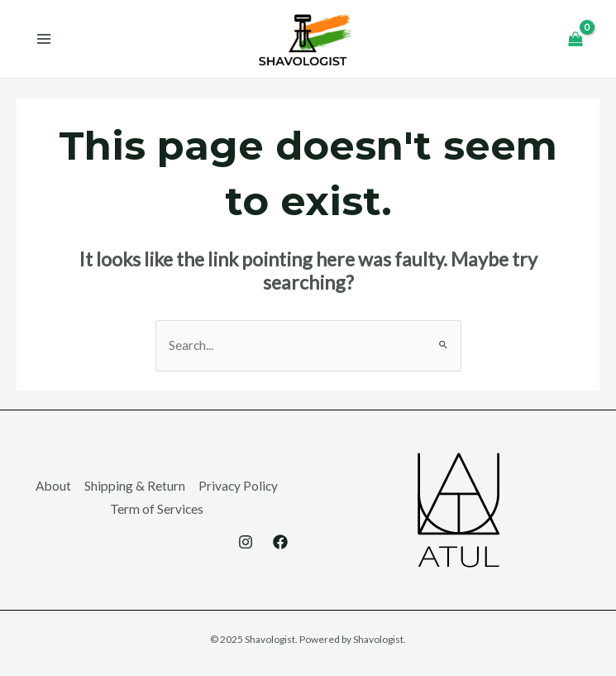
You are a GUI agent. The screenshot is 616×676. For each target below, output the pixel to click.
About (53, 486)
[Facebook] (280, 542)
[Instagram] (246, 542)
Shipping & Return (135, 486)
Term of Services (157, 509)
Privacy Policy (238, 486)
